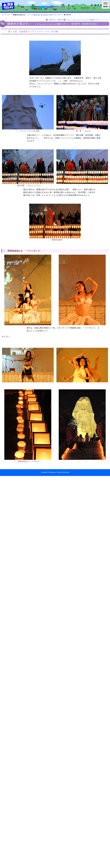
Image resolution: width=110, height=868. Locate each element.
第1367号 (67, 15)
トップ (7, 15)
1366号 (50, 20)
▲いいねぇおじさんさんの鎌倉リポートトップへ (88, 20)
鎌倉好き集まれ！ (20, 15)
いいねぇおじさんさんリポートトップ (45, 15)
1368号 (61, 20)
